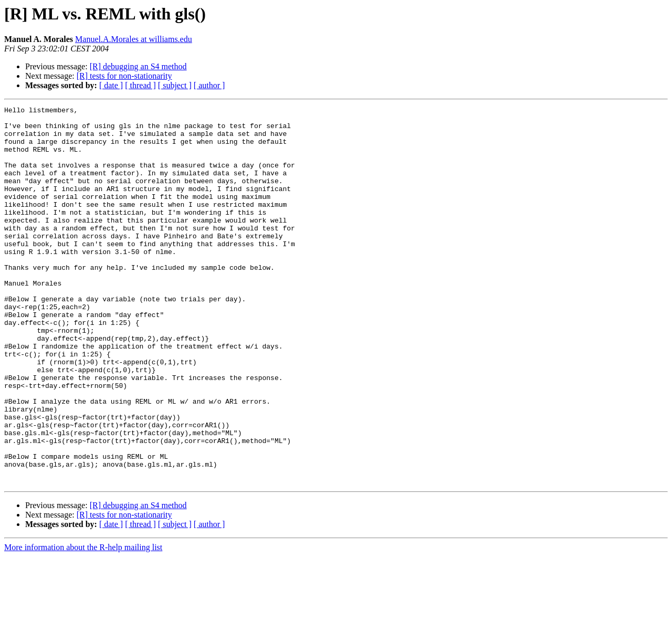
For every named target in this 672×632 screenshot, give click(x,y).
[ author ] (209, 85)
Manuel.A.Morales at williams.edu (134, 39)
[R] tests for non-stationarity (124, 76)
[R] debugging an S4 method (138, 66)
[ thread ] (140, 85)
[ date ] (111, 85)
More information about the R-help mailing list (83, 623)
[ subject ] (175, 85)
